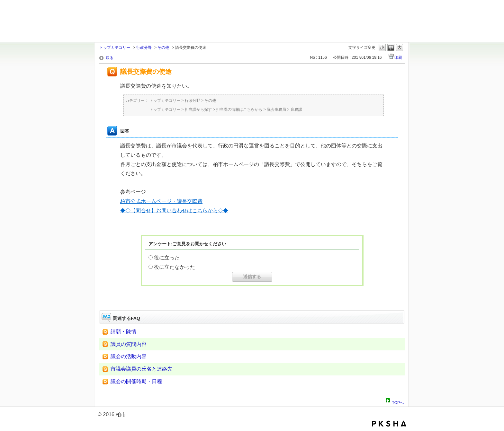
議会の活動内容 (129, 356)
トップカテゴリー (115, 48)
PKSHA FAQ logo (389, 424)
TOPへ (398, 402)
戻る (110, 58)
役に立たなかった (175, 267)
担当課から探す (198, 110)
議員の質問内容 (129, 344)
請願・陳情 (123, 332)
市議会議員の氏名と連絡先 (141, 369)
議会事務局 (276, 110)
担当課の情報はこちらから (239, 110)
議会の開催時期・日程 (136, 381)
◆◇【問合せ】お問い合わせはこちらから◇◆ (174, 211)
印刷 (398, 57)
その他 (163, 48)
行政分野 (144, 48)
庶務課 (296, 110)
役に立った (167, 258)
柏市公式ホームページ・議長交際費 (161, 201)
